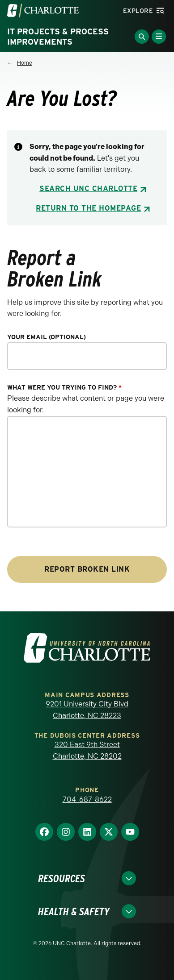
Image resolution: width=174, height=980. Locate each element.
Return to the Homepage (88, 208)
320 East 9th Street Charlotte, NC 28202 (87, 750)
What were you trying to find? (64, 388)
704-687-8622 (87, 799)
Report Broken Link (87, 569)
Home (25, 63)
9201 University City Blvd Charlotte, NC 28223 (87, 710)
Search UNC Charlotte (88, 189)
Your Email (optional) (47, 337)
